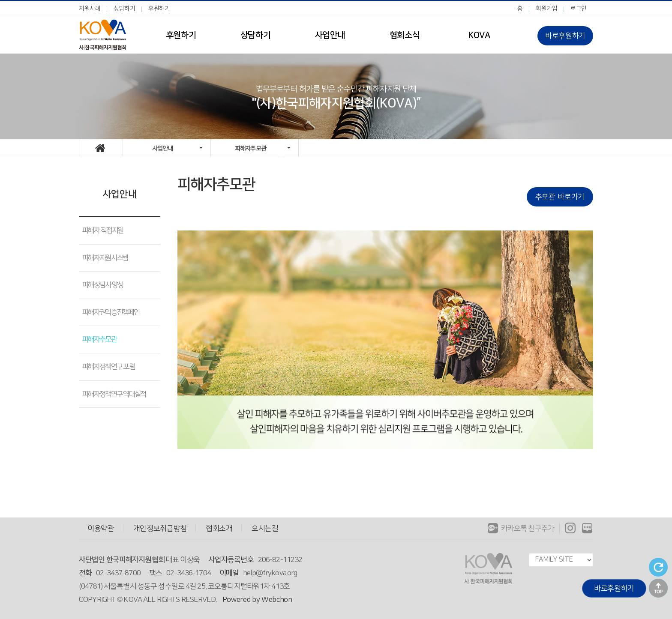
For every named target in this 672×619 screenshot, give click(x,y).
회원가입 (547, 9)
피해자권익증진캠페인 (111, 312)
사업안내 (330, 35)
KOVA (479, 35)
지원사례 (90, 9)
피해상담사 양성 (103, 285)
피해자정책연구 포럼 (108, 367)
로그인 (579, 9)
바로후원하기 (565, 36)
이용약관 (101, 528)
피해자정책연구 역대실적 (114, 394)
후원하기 (159, 9)
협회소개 (219, 528)
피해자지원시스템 (105, 258)
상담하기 (124, 9)
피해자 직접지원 (103, 230)
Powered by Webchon (257, 600)
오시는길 (265, 528)
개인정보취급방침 (160, 528)
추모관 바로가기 (560, 197)
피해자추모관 (99, 339)
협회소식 (405, 35)
